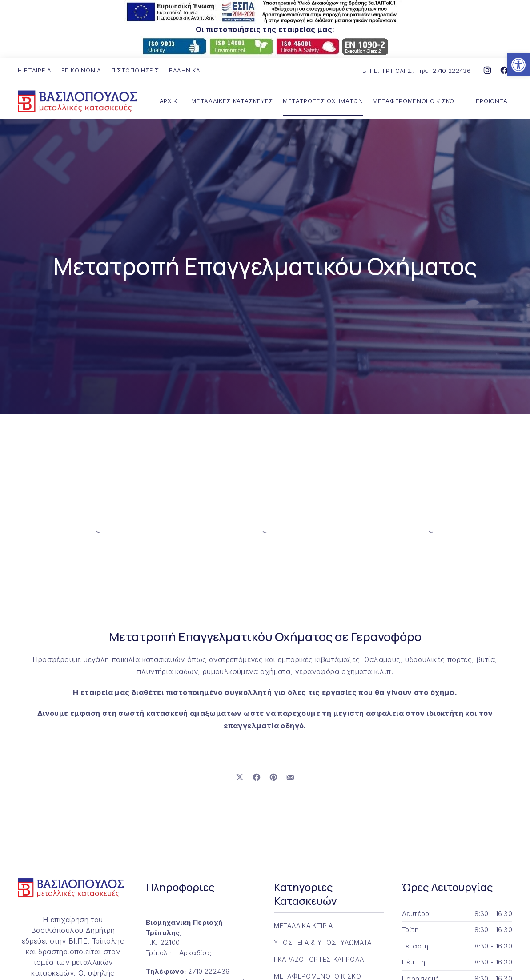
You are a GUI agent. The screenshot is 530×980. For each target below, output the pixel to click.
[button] (518, 65)
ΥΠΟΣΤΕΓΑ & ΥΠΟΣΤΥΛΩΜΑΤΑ (323, 942)
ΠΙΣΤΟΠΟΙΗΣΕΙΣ (135, 70)
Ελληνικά (185, 70)
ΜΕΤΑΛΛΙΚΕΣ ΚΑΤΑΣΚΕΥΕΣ (232, 101)
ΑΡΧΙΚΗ (171, 101)
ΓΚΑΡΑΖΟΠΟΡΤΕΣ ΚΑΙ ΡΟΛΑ (319, 959)
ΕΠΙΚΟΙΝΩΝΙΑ (81, 70)
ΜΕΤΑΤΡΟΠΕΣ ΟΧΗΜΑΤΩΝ (323, 101)
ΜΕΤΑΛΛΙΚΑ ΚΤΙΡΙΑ (303, 926)
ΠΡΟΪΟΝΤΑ (492, 101)
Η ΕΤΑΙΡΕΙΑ (35, 70)
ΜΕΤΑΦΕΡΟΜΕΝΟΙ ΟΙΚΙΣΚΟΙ (414, 101)
